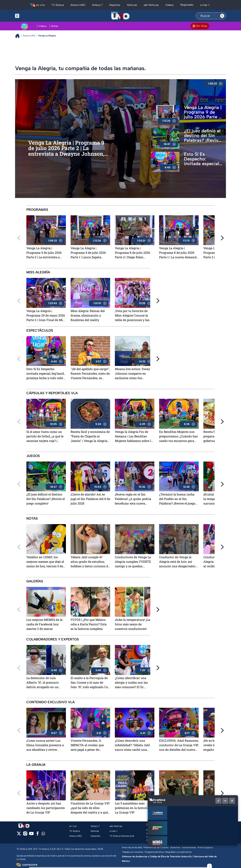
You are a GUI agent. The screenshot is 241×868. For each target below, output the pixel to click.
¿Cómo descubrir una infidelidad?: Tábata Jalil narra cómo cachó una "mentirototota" (132, 745)
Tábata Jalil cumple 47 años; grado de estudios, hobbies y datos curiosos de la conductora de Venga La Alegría (90, 562)
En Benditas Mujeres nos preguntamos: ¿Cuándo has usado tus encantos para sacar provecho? (178, 437)
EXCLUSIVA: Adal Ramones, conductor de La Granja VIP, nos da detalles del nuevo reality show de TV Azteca (179, 745)
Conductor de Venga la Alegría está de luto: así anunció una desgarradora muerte (178, 562)
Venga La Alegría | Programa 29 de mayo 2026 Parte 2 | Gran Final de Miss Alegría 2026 (46, 316)
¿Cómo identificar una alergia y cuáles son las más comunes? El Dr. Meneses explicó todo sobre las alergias (134, 683)
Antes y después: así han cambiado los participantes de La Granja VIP (46, 808)
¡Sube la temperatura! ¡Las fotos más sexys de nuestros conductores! (133, 624)
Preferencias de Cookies (156, 847)
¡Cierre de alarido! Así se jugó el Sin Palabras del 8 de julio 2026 (90, 499)
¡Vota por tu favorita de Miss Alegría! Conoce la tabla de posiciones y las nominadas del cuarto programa (132, 316)
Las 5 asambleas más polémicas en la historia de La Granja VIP (134, 808)
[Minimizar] (225, 801)
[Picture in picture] (218, 801)
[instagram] (25, 835)
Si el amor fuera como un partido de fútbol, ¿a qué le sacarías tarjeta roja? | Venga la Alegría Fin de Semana (45, 437)
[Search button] (222, 16)
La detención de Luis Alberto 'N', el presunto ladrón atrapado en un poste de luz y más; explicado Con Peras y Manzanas (43, 683)
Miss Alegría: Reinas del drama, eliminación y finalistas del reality (88, 315)
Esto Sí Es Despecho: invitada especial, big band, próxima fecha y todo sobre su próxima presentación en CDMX (203, 159)
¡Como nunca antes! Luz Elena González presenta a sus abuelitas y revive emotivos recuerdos (45, 745)
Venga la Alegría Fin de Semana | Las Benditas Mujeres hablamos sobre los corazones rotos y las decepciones (135, 437)
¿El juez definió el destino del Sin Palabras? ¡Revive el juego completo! (203, 136)
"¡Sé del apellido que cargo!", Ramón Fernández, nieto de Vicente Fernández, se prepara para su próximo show (90, 374)
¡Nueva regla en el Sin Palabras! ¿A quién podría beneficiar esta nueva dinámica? (133, 499)
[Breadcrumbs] (19, 36)
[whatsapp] (43, 834)
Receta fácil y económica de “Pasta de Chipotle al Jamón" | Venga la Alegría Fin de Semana (90, 437)
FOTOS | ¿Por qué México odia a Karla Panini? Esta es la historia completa (89, 624)
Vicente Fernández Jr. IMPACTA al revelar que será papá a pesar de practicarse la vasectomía (89, 745)
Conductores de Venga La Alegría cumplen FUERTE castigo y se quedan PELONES (133, 562)
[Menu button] (30, 16)
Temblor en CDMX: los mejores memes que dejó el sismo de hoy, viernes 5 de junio (45, 562)
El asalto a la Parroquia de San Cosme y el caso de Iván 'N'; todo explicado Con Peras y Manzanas (90, 683)
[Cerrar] (232, 801)
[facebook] (38, 835)
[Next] (222, 238)
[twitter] (19, 835)
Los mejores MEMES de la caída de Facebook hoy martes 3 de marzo (44, 624)
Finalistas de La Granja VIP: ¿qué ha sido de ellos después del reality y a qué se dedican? (90, 808)
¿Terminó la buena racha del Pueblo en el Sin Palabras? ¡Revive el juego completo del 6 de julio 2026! (177, 499)
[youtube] (31, 835)
